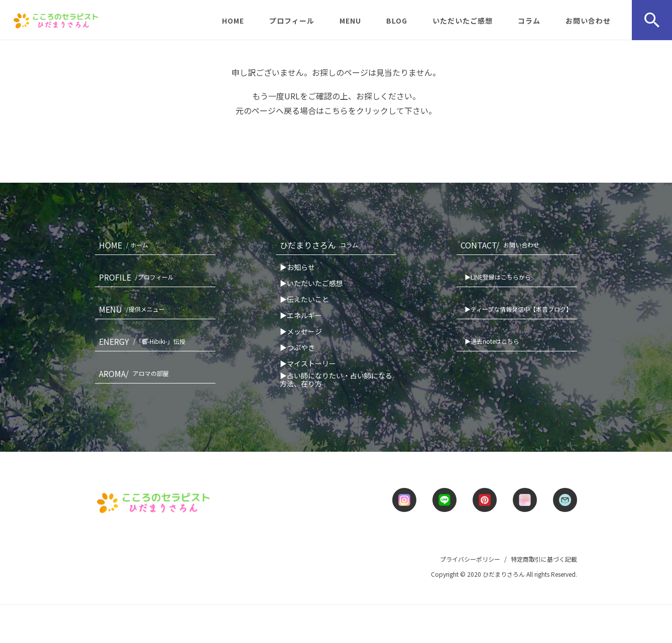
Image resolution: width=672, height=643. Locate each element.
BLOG (397, 21)
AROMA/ (136, 373)
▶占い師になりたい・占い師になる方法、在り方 (336, 379)
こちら (336, 110)
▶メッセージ (301, 331)
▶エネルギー (301, 315)
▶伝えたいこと (304, 299)
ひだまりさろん (321, 245)
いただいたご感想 (463, 21)
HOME (233, 21)
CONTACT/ (502, 245)
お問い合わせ (588, 21)
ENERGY (144, 341)
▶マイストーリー (308, 363)
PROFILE (138, 277)
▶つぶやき (297, 347)
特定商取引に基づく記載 (544, 559)
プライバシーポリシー (470, 559)
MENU (350, 21)
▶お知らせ (297, 267)
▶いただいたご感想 (311, 283)
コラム (529, 21)
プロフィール (292, 21)
